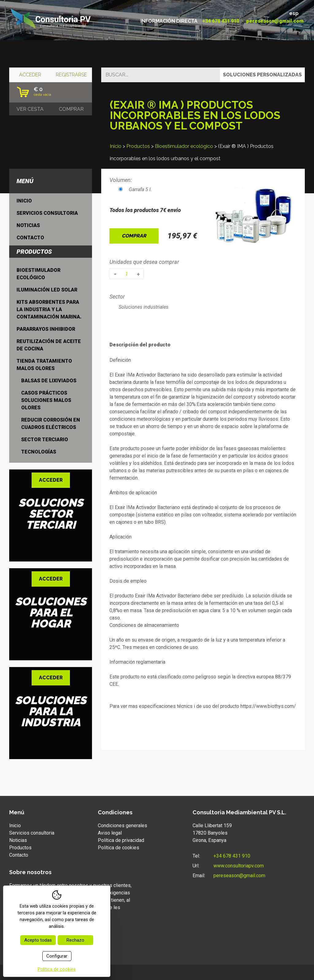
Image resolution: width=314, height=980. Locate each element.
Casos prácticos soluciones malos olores (46, 400)
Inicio (116, 146)
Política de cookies (119, 848)
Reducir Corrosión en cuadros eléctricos (51, 424)
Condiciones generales (123, 826)
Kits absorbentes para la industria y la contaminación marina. (49, 309)
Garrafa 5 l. (135, 189)
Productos (138, 146)
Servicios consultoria (47, 213)
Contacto (30, 238)
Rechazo (75, 940)
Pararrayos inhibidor (46, 329)
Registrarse (71, 75)
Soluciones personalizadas (262, 75)
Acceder (30, 75)
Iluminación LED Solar (47, 290)
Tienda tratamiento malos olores (44, 365)
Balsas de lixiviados (49, 381)
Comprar (134, 236)
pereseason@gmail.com (275, 21)
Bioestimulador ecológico (184, 146)
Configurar (57, 956)
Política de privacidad (121, 840)
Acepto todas (38, 940)
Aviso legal (110, 833)
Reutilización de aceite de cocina (49, 345)
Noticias (28, 225)
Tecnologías (39, 452)
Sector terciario (45, 440)
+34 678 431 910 (221, 21)
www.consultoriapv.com (239, 866)
